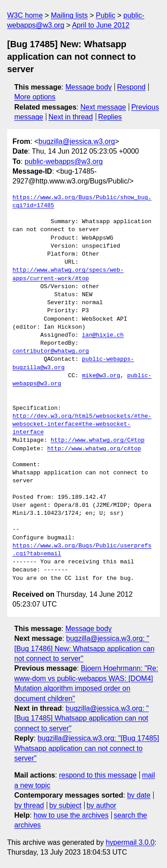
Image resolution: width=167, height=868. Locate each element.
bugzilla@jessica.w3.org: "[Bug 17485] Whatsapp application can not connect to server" (81, 718)
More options (35, 97)
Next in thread (71, 117)
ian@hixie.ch (103, 335)
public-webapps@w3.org (63, 161)
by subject (65, 805)
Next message (103, 107)
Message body (89, 87)
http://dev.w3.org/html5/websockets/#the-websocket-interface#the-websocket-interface (82, 424)
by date (138, 795)
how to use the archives (71, 815)
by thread (29, 805)
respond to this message (98, 775)
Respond (131, 87)
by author (101, 805)
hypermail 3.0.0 (130, 842)
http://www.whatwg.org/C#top (98, 440)
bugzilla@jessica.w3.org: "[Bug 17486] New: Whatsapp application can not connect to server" (84, 648)
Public (106, 15)
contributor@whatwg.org (51, 351)
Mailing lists (69, 15)
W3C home (25, 15)
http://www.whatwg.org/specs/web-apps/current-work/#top (68, 274)
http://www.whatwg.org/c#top (94, 449)
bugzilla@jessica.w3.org (77, 141)
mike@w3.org (101, 376)
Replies (110, 117)
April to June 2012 (101, 25)
